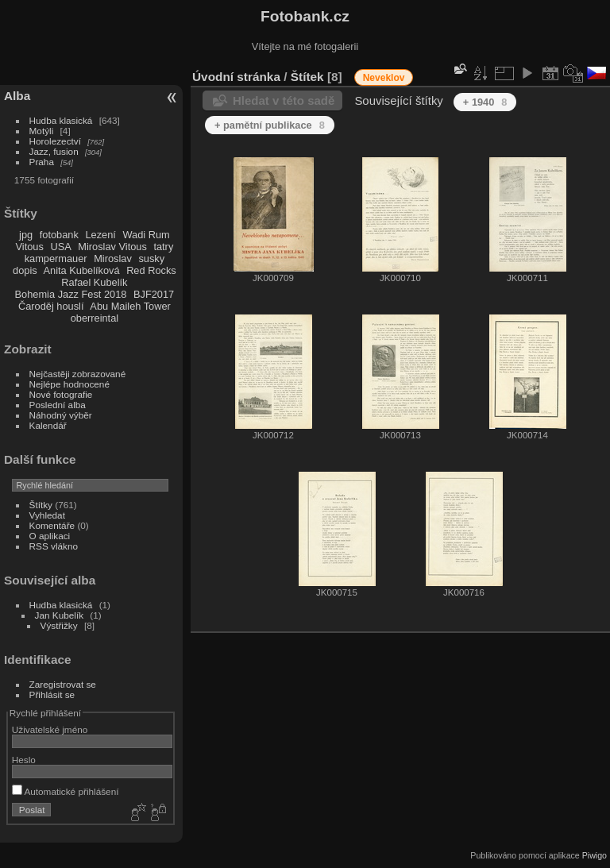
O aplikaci (50, 536)
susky (151, 258)
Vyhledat (47, 515)
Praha (42, 162)
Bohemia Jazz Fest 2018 (71, 294)
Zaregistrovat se (63, 684)
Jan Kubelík (59, 615)
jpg (26, 235)
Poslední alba (58, 405)
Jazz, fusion (54, 151)
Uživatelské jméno (50, 729)
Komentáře (52, 525)
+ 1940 (485, 102)
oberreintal (95, 318)
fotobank (59, 235)
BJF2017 (154, 294)
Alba (17, 96)
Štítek (307, 77)
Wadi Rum (146, 235)
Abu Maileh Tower (130, 306)
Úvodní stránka (236, 77)
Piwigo (595, 855)
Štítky (41, 505)
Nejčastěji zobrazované (78, 374)
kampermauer (56, 258)
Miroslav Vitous (112, 247)
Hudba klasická (61, 120)
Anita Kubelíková (82, 270)
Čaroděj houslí (51, 306)
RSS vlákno (54, 546)
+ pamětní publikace (270, 125)
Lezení (100, 235)
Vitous (30, 247)
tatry (163, 247)
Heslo (24, 760)
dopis (25, 270)
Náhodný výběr (61, 415)
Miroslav (113, 258)
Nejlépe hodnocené (69, 384)
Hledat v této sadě (284, 100)
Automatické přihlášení (66, 791)
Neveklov (384, 78)
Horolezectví (55, 141)
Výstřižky (59, 625)
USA (60, 247)
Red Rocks (151, 270)
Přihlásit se (52, 694)
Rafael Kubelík (94, 282)
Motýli (42, 131)
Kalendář (48, 425)
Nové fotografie (61, 394)
